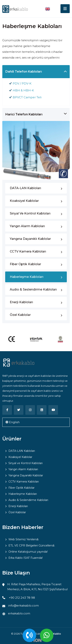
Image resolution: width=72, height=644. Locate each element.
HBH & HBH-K (23, 90)
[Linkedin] (42, 410)
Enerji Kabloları (21, 302)
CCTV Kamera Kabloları (28, 251)
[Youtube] (53, 410)
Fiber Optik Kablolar (25, 264)
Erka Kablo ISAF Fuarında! (26, 558)
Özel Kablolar (20, 315)
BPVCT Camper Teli (27, 97)
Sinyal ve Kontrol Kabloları (30, 213)
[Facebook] (7, 410)
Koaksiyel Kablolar (24, 201)
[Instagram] (30, 410)
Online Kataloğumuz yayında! (28, 552)
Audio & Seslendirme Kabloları (33, 289)
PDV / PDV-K (22, 83)
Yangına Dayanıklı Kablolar (30, 239)
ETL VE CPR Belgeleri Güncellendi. (32, 545)
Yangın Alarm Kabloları (27, 226)
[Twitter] (19, 410)
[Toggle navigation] (65, 9)
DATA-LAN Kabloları (25, 188)
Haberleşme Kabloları (27, 277)
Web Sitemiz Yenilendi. (24, 539)
